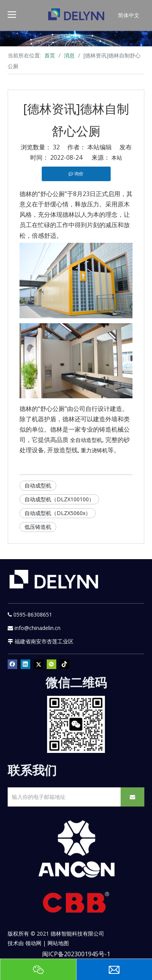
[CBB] (76, 904)
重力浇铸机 (94, 450)
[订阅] (132, 797)
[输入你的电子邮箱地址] (63, 797)
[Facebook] (12, 664)
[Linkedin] (25, 664)
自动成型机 (38, 485)
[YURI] (76, 724)
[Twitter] (38, 664)
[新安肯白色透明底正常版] (76, 849)
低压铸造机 (38, 527)
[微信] (51, 664)
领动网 (33, 943)
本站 (117, 158)
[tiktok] (65, 664)
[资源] (76, 38)
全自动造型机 (86, 440)
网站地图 (58, 943)
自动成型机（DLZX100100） (59, 499)
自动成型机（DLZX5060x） (58, 513)
